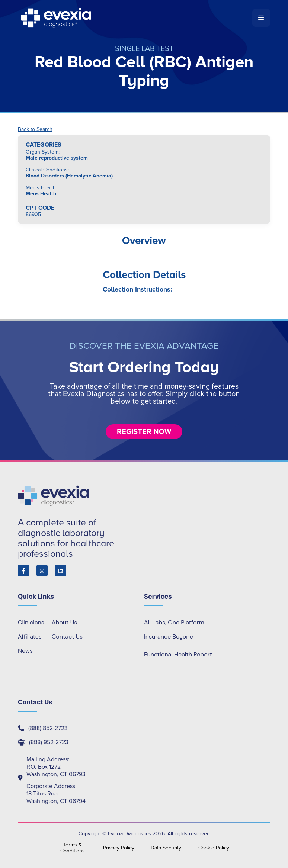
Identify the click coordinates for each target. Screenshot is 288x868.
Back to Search (35, 129)
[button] (261, 18)
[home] (135, 18)
